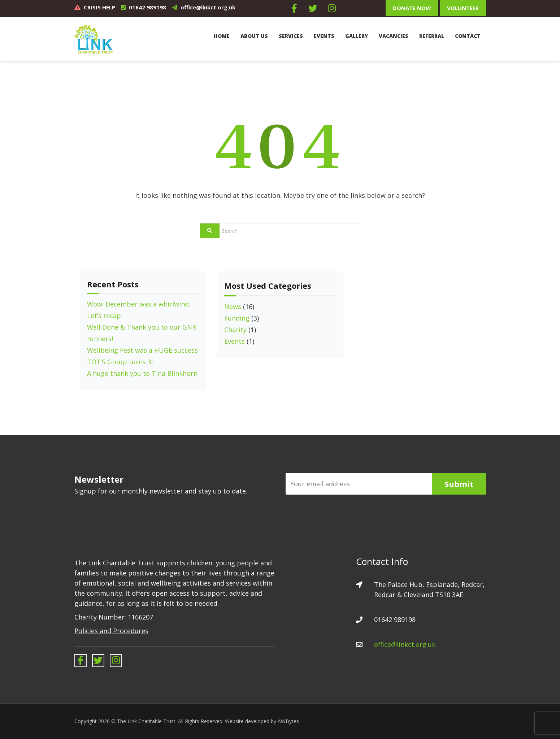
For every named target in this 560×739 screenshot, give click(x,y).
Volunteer (463, 8)
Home (222, 36)
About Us (254, 36)
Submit (459, 484)
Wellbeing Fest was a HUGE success (142, 350)
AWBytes (288, 721)
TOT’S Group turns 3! (120, 362)
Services (291, 36)
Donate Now (412, 8)
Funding (237, 318)
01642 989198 (147, 7)
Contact (468, 36)
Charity (235, 330)
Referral (432, 36)
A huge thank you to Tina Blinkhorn (142, 373)
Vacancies (394, 36)
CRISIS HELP (99, 7)
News (233, 307)
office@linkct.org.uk (208, 7)
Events (324, 36)
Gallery (357, 36)
